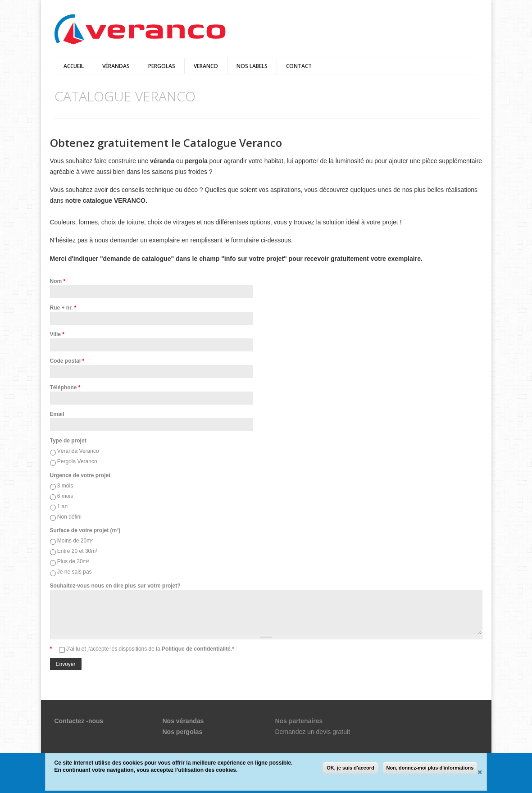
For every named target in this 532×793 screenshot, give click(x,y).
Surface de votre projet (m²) (85, 530)
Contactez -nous (79, 721)
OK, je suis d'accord (350, 768)
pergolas (162, 66)
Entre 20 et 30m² (77, 551)
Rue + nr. (63, 308)
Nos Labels (252, 66)
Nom (58, 281)
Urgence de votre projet (80, 475)
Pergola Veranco (77, 461)
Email (57, 414)
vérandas (116, 66)
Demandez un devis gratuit (313, 732)
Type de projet (68, 441)
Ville (57, 334)
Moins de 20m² (75, 541)
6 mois (65, 496)
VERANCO (206, 66)
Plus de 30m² (73, 561)
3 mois (65, 486)
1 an (62, 506)
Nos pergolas (183, 732)
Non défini (69, 517)
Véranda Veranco (78, 451)
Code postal (67, 361)
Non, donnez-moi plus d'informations (430, 768)
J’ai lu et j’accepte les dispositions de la (150, 649)
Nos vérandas (183, 721)
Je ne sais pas (75, 572)
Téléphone (65, 387)
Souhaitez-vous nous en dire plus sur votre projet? (115, 586)
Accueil (74, 66)
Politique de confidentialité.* (197, 649)
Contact (299, 66)
